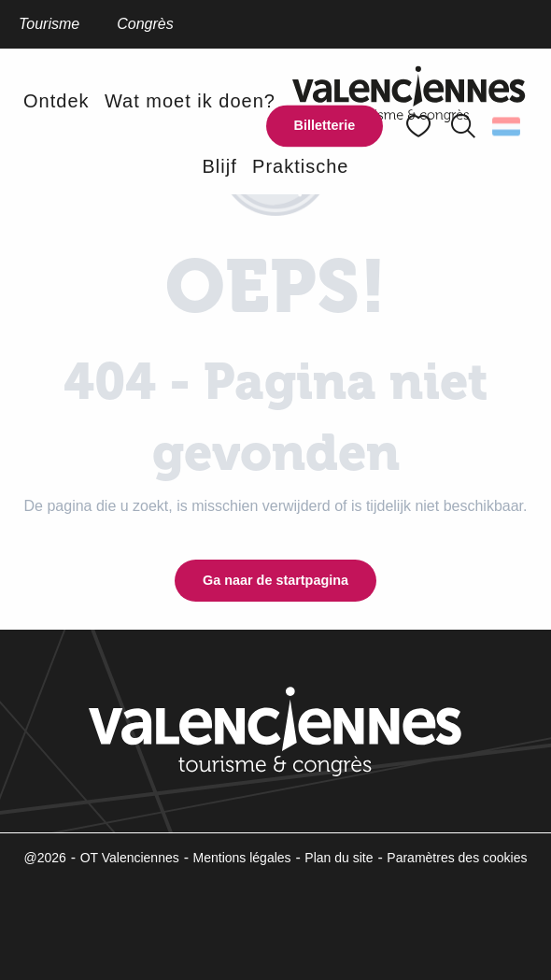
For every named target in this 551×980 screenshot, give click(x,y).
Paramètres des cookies (457, 858)
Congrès (145, 24)
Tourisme (49, 24)
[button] (463, 126)
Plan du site (339, 858)
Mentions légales (242, 858)
